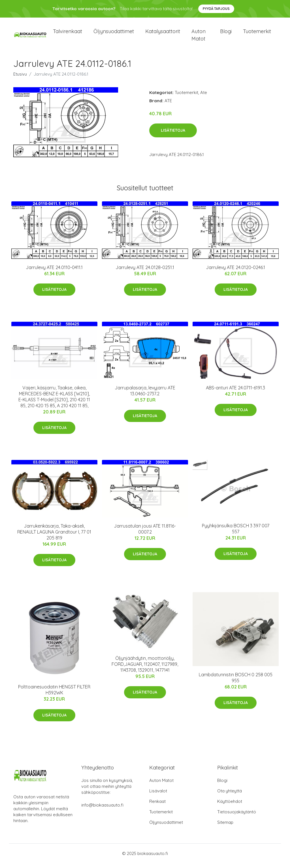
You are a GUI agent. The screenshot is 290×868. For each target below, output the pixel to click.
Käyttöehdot (230, 806)
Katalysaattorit (163, 34)
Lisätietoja (173, 135)
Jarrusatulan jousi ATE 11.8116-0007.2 (145, 534)
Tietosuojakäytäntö (237, 817)
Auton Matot (161, 785)
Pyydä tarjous (216, 9)
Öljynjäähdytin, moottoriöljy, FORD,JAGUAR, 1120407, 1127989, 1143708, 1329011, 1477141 (145, 669)
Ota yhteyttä (230, 796)
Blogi (226, 34)
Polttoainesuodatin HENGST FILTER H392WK (54, 695)
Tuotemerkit (257, 34)
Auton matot (199, 37)
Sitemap (225, 827)
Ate (204, 97)
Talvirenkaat (68, 34)
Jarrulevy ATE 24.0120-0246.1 (235, 272)
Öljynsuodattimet (114, 34)
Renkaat (157, 806)
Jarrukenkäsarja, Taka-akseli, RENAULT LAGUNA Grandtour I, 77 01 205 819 (54, 537)
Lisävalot (158, 796)
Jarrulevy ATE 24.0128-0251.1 (145, 272)
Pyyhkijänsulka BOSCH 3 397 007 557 (236, 533)
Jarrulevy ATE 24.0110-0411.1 (54, 272)
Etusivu (20, 79)
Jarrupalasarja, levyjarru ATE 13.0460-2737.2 (145, 395)
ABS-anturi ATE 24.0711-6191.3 (235, 393)
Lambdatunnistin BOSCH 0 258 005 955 (236, 682)
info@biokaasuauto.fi (102, 810)
